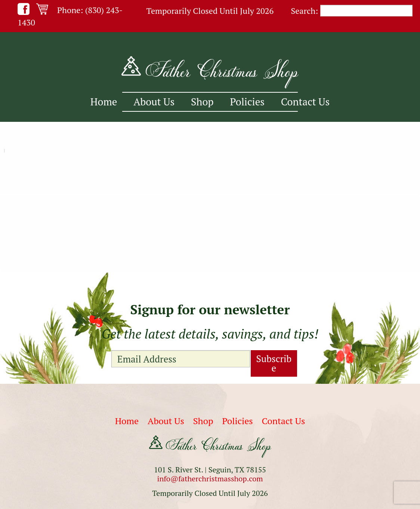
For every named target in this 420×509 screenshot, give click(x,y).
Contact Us (305, 102)
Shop (202, 102)
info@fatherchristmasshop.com (210, 479)
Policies (247, 102)
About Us (154, 102)
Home (104, 102)
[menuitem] (104, 102)
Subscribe (274, 363)
